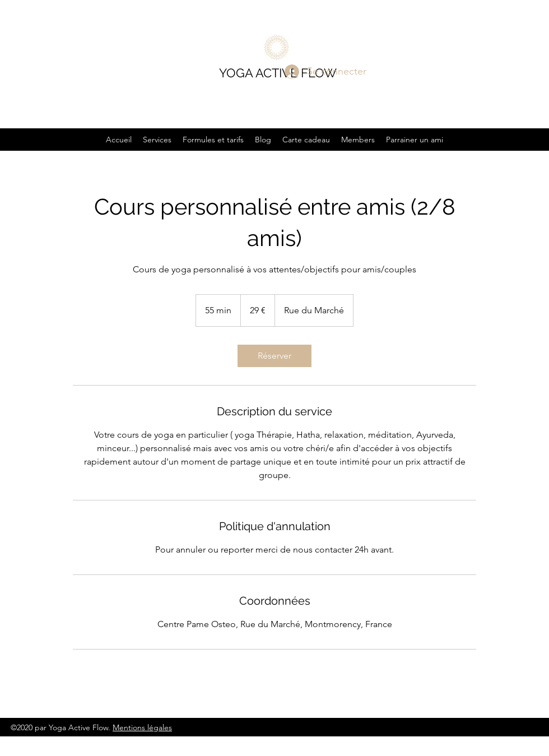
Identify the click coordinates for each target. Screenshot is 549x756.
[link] (274, 356)
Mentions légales (142, 727)
